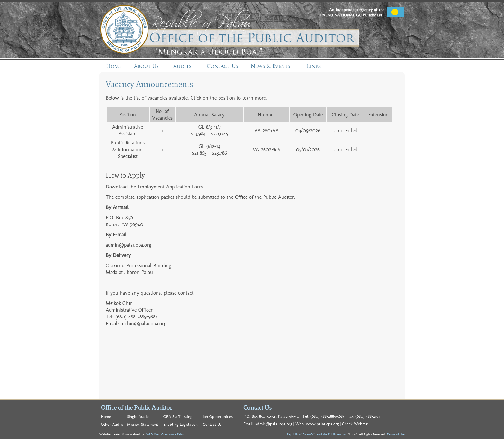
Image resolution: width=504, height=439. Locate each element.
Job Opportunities (218, 416)
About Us (146, 66)
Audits (182, 66)
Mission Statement (143, 424)
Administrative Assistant (128, 130)
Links (314, 66)
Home (114, 66)
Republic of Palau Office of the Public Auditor (317, 434)
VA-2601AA (266, 130)
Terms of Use (396, 434)
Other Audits (112, 424)
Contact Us (222, 66)
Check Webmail (356, 423)
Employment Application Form (170, 186)
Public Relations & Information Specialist (128, 149)
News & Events (270, 66)
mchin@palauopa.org (144, 323)
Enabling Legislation (180, 424)
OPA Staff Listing (178, 416)
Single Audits (138, 416)
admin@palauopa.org (129, 245)
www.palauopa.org (322, 423)
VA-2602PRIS (266, 149)
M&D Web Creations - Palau (165, 434)
